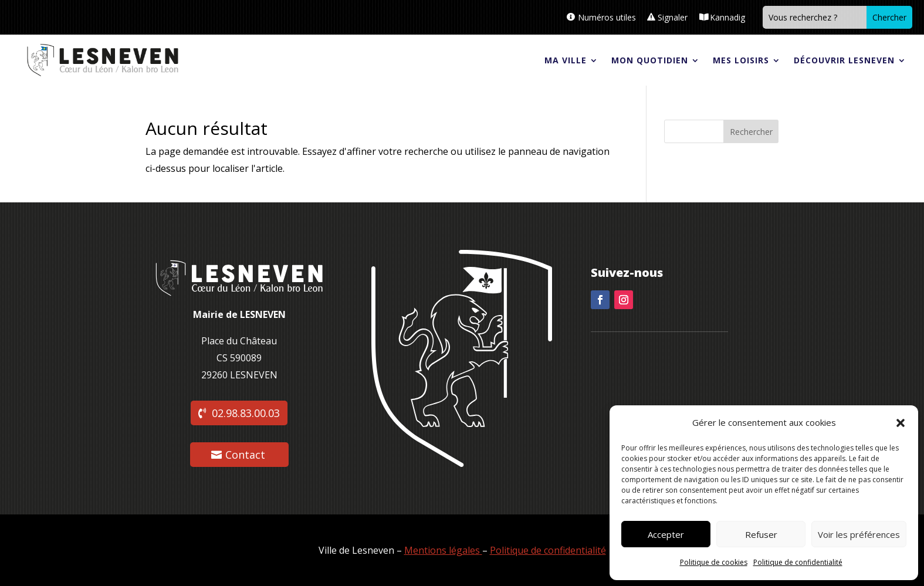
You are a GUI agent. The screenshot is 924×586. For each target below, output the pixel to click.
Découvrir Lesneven (844, 60)
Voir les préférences (859, 534)
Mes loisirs (741, 60)
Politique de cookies (714, 562)
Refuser (761, 534)
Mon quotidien (650, 60)
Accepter (666, 534)
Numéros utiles (607, 17)
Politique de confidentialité (798, 562)
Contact (245, 455)
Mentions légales (443, 550)
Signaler (673, 17)
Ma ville (566, 60)
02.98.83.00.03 (246, 413)
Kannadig (727, 17)
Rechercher (751, 132)
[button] (901, 423)
